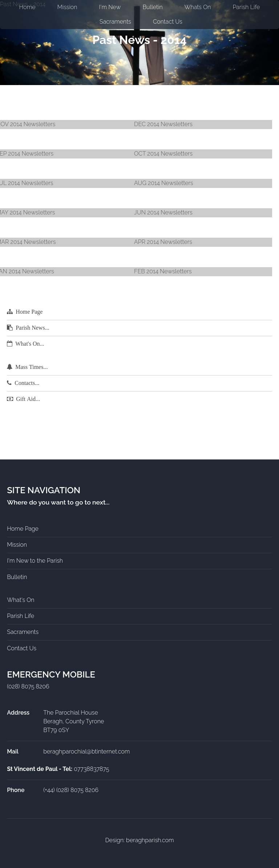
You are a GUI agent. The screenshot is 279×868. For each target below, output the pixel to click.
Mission (17, 545)
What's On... (30, 344)
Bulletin (17, 577)
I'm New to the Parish (35, 561)
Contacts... (27, 383)
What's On (21, 600)
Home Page (29, 312)
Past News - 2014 (139, 40)
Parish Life (21, 616)
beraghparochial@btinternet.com (86, 752)
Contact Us (168, 22)
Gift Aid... (28, 399)
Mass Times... (31, 367)
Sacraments (115, 22)
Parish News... (32, 328)
